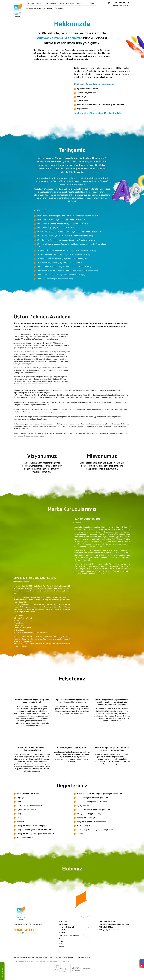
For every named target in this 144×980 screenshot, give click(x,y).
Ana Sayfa (30, 3)
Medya (80, 3)
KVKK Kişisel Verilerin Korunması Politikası (114, 924)
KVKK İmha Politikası (106, 927)
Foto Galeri (63, 930)
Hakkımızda (63, 921)
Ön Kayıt (59, 8)
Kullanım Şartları (55, 958)
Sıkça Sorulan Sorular (85, 958)
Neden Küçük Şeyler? (67, 3)
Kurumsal (40, 3)
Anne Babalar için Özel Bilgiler (40, 8)
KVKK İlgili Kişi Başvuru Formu (109, 930)
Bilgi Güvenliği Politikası (107, 921)
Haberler (62, 933)
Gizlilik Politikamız (69, 958)
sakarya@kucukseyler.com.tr (121, 6)
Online (61, 941)
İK (86, 3)
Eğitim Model (63, 924)
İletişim (91, 3)
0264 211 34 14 (119, 3)
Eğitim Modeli (52, 3)
